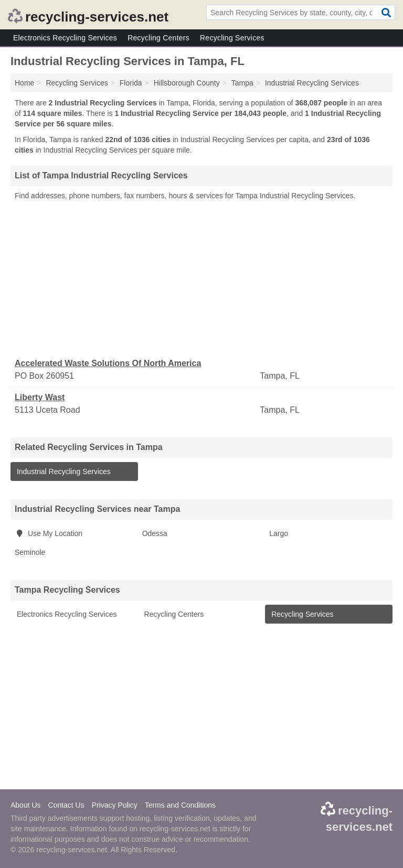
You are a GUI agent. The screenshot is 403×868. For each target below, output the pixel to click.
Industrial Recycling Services (63, 471)
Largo (279, 533)
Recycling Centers (158, 38)
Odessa (155, 533)
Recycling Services (232, 38)
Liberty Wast (40, 397)
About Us (26, 805)
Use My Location (49, 533)
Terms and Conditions (180, 805)
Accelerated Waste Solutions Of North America (108, 363)
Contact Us (66, 805)
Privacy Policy (115, 805)
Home (24, 83)
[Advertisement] (201, 280)
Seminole (30, 552)
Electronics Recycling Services (65, 38)
